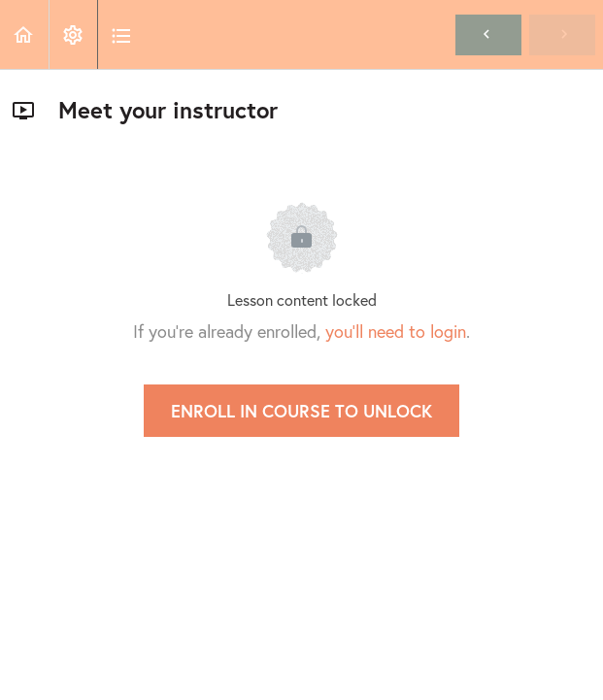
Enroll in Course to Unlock (301, 411)
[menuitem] (73, 34)
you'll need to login (396, 331)
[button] (24, 34)
